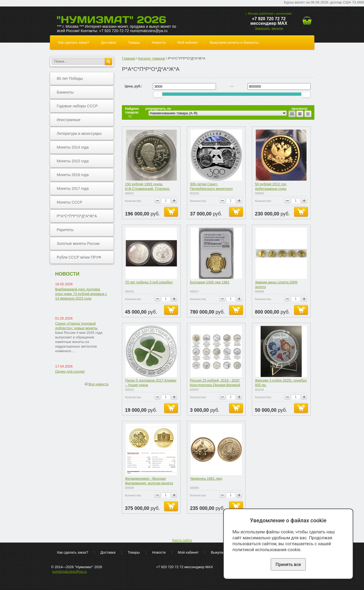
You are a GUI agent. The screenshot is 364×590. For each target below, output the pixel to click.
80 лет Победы (70, 78)
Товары (134, 42)
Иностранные (69, 120)
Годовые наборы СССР (77, 106)
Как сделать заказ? (74, 42)
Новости (159, 42)
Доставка (109, 42)
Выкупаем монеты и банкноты (234, 42)
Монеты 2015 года (73, 161)
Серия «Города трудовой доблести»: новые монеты (77, 326)
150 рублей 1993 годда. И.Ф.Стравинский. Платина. (147, 186)
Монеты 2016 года (73, 175)
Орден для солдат (70, 371)
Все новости (98, 384)
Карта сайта (182, 540)
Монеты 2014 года (73, 147)
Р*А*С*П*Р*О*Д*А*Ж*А (77, 216)
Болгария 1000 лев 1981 (210, 282)
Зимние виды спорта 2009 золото (276, 284)
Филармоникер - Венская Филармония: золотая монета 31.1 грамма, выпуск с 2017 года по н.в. (151, 481)
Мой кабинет (188, 42)
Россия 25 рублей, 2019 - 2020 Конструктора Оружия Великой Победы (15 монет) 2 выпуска (215, 383)
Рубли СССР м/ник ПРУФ (79, 257)
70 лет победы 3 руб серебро (149, 282)
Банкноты (65, 92)
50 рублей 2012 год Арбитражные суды (271, 186)
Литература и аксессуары (79, 133)
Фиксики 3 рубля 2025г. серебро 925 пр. (281, 383)
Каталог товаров (152, 58)
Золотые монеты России (78, 243)
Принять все (288, 565)
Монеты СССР (70, 202)
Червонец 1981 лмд (206, 478)
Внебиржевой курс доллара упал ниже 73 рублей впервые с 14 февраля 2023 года (81, 294)
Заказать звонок (269, 29)
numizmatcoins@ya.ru (69, 572)
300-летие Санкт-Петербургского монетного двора (211, 187)
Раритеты (65, 230)
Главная (128, 58)
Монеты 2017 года (73, 188)
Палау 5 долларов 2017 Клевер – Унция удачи (150, 383)
